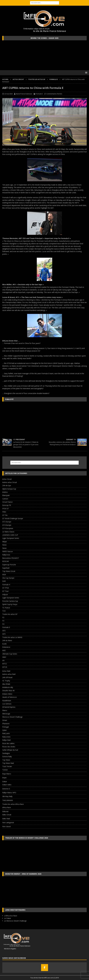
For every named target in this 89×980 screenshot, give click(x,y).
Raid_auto (6, 733)
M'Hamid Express (9, 707)
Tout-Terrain (7, 766)
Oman (5, 720)
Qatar (4, 730)
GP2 (4, 631)
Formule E (39, 94)
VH (3, 660)
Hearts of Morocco (10, 697)
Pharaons (6, 724)
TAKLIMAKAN (8, 800)
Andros (5, 492)
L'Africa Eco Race (11, 916)
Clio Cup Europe (8, 578)
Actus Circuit (18, 79)
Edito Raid (6, 819)
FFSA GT (6, 509)
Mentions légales (9, 949)
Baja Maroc (7, 774)
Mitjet (5, 542)
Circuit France (7, 502)
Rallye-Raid (6, 740)
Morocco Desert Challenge (12, 717)
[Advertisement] (44, 420)
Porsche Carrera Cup (10, 601)
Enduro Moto (7, 694)
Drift (4, 581)
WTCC (5, 664)
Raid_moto (6, 737)
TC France (6, 608)
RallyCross (6, 555)
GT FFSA (6, 588)
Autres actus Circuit (10, 482)
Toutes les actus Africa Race (13, 804)
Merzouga (6, 714)
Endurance (6, 647)
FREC (4, 512)
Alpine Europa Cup (9, 489)
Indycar (5, 594)
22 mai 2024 (8, 94)
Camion (5, 499)
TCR (4, 611)
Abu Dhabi (6, 684)
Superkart (6, 568)
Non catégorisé (8, 823)
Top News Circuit (9, 571)
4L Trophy (6, 681)
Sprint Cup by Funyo (10, 604)
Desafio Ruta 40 (8, 691)
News (4, 545)
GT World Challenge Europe (13, 518)
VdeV (4, 657)
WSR (4, 575)
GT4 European (8, 528)
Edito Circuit (7, 815)
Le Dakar (7, 918)
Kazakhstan (7, 701)
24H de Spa (7, 485)
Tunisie (5, 770)
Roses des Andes (9, 747)
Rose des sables (8, 743)
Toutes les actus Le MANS (12, 637)
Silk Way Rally (7, 796)
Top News (6, 760)
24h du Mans (7, 640)
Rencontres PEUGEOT (11, 558)
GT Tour (5, 591)
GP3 (4, 634)
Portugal (6, 727)
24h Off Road (7, 677)
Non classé (6, 826)
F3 (3, 621)
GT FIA (5, 515)
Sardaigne (6, 753)
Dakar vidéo (7, 785)
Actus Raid (6, 671)
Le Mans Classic (8, 532)
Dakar (5, 782)
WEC (4, 650)
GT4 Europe (7, 525)
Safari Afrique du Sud (10, 750)
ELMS (4, 644)
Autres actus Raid (9, 674)
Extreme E (6, 789)
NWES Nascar (8, 551)
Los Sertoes (7, 704)
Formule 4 (6, 585)
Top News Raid (8, 763)
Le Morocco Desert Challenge (15, 921)
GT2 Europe (7, 522)
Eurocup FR (7, 505)
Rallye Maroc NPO (9, 793)
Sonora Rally (7, 757)
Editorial (5, 811)
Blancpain (6, 495)
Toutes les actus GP (37, 79)
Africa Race (7, 807)
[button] (86, 73)
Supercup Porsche (9, 565)
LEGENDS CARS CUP (10, 535)
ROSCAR (6, 561)
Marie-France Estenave (24, 94)
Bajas (4, 778)
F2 (3, 617)
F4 (3, 624)
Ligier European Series (11, 538)
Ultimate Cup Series (10, 654)
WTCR (5, 667)
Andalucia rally (8, 687)
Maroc (5, 710)
